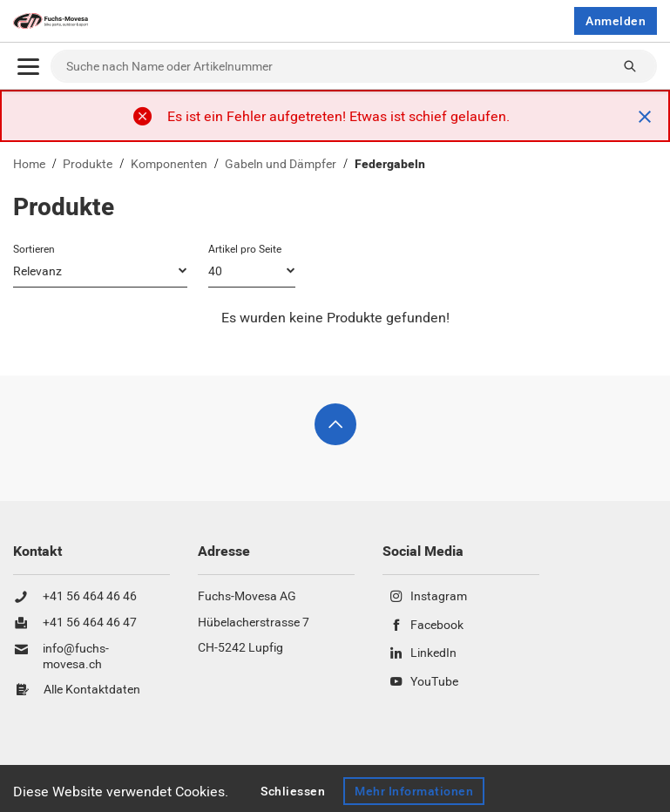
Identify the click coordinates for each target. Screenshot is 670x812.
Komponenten (169, 164)
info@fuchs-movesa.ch (76, 656)
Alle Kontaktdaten (92, 690)
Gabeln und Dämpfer (281, 164)
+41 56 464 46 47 (90, 623)
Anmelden (616, 21)
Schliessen (293, 791)
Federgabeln (390, 164)
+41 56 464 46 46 (90, 597)
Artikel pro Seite (245, 249)
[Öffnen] (28, 67)
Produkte (88, 164)
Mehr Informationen (414, 791)
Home (29, 164)
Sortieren (34, 249)
